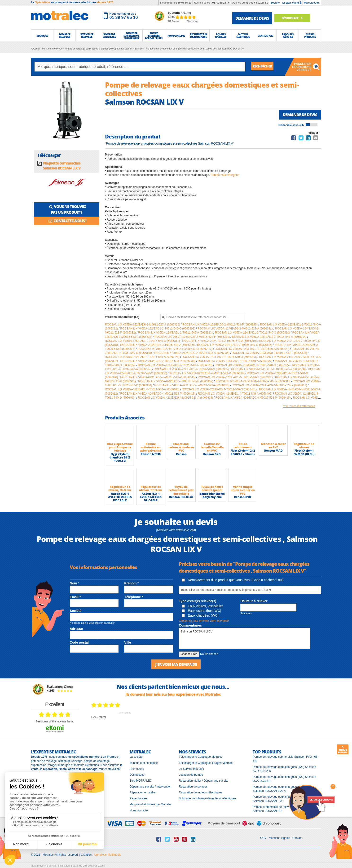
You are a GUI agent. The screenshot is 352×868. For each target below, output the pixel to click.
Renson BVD (243, 497)
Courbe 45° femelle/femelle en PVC (212, 448)
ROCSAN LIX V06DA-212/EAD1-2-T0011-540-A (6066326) (143, 357)
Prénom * (131, 584)
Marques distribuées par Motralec (151, 805)
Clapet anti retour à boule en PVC (181, 448)
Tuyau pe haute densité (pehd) (212, 489)
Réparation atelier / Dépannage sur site (204, 781)
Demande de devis (298, 115)
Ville (128, 643)
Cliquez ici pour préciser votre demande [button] (204, 621)
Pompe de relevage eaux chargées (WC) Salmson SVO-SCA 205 (284, 769)
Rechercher (264, 67)
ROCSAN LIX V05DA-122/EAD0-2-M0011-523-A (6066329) (143, 325)
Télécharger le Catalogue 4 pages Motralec (206, 763)
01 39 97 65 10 (183, 3)
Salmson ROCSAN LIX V (244, 639)
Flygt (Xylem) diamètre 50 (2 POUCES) (120, 458)
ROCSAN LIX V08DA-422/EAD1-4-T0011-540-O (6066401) (220, 390)
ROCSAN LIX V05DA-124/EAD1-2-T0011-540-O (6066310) (253, 333)
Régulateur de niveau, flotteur (120, 489)
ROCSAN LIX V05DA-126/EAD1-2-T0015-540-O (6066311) (143, 341)
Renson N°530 (151, 455)
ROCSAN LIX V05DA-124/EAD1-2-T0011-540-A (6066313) (176, 333)
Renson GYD (212, 455)
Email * (75, 597)
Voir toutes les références (299, 407)
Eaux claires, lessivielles (203, 606)
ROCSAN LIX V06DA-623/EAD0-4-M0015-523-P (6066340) (158, 378)
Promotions (137, 769)
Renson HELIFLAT (181, 497)
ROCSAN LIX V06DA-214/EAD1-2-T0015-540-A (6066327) (235, 361)
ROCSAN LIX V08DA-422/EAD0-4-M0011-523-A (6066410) (192, 386)
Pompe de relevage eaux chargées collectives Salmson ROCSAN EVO (282, 799)
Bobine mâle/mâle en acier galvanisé (151, 448)
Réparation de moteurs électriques (200, 793)
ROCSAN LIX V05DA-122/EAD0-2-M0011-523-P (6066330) (220, 325)
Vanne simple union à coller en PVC (243, 491)
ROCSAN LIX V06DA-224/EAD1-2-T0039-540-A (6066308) (269, 370)
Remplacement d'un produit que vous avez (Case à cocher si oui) (233, 580)
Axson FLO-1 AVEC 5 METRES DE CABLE (151, 498)
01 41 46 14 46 (221, 3)
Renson (181, 455)
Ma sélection (312, 3)
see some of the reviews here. (55, 722)
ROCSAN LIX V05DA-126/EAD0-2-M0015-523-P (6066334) (192, 337)
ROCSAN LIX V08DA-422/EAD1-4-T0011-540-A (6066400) (143, 390)
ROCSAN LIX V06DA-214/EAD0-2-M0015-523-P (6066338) (158, 361)
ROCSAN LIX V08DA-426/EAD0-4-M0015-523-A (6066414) (176, 398)
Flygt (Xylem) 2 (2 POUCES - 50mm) (243, 453)
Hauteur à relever (254, 601)
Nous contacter (139, 810)
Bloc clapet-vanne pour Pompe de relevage (120, 448)
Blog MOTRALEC (141, 781)
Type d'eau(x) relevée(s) (198, 601)
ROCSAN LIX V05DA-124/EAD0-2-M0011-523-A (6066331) (235, 329)
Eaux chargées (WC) (200, 616)
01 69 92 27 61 (259, 3)
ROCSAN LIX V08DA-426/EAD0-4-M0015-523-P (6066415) (253, 398)
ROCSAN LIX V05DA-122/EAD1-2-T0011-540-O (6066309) (158, 329)
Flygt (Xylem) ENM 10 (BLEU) (304, 453)
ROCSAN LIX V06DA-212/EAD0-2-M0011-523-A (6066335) (192, 353)
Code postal (79, 643)
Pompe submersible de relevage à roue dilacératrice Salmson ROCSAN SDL (285, 809)
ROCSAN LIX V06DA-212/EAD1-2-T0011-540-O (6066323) (220, 357)
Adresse (76, 629)
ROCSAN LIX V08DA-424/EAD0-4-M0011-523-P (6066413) (158, 394)
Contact (297, 838)
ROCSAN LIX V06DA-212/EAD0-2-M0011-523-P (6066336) (270, 353)
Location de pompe (191, 775)
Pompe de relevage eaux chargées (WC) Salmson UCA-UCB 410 (284, 779)
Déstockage (295, 18)
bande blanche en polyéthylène (212, 496)
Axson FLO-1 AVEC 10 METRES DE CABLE (120, 498)
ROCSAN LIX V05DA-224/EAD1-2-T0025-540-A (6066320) (158, 345)
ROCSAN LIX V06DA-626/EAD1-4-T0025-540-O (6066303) (253, 382)
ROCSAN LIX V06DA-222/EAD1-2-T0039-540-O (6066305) (192, 370)
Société (275, 3)
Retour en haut (343, 750)
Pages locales (139, 799)
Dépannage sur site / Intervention (151, 787)
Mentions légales (279, 838)
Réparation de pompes (193, 787)
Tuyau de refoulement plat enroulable (181, 491)
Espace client (292, 3)
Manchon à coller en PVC (273, 446)
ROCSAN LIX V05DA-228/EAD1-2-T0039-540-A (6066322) (252, 349)
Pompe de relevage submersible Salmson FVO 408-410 (285, 759)
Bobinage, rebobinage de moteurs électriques (207, 799)
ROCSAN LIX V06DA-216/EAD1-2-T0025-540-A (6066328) (176, 366)
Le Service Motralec (191, 769)
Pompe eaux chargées (225, 175)
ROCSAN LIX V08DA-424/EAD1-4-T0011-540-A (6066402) (235, 394)
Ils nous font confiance (144, 763)
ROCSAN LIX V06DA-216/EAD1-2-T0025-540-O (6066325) (253, 366)
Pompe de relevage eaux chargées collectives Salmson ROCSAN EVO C (282, 789)
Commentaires (190, 626)
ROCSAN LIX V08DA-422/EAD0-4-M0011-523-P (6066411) (270, 386)
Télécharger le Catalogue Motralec (201, 757)
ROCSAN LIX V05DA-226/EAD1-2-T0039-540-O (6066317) (175, 349)
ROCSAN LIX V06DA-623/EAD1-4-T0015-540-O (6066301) (236, 378)
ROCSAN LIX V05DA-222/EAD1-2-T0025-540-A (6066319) (220, 341)
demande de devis (252, 18)
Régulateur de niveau (304, 446)
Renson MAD (273, 451)
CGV (263, 838)
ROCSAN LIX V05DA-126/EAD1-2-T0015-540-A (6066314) (270, 337)
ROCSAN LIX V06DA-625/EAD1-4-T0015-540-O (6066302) (176, 382)
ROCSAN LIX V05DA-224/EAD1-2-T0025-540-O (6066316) (235, 345)
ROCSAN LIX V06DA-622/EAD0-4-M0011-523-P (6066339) (207, 374)
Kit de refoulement (243, 446)
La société (136, 757)
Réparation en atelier (143, 793)
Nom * (75, 584)
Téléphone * (134, 597)
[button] (42, 36)
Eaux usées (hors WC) (201, 611)
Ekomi (101, 866)
